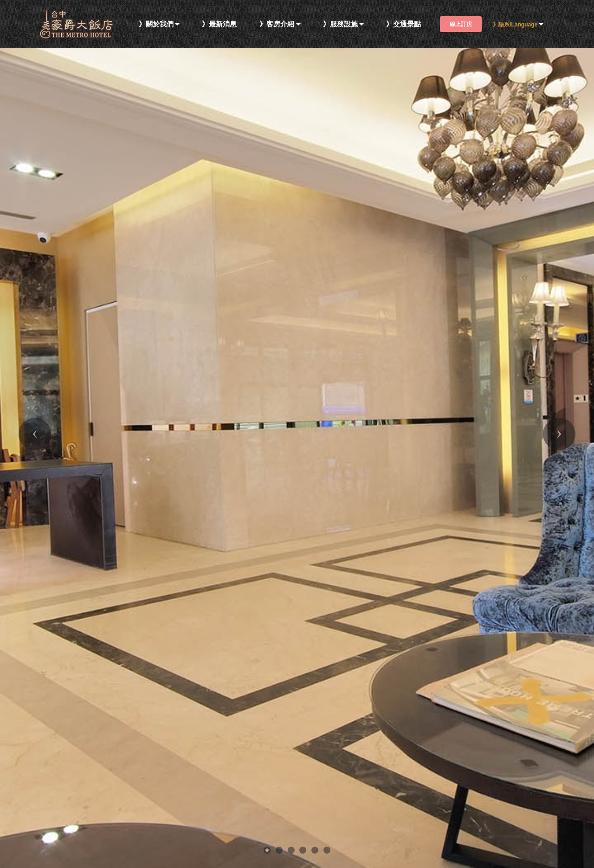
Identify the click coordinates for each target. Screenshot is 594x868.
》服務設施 (340, 24)
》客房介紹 (277, 24)
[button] (35, 434)
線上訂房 (461, 24)
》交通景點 (404, 24)
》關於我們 (156, 24)
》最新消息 (219, 24)
